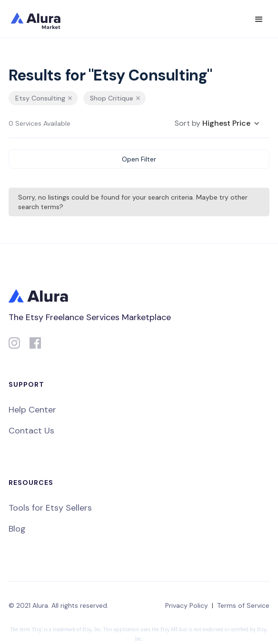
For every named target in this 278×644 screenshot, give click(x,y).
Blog (17, 529)
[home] (42, 19)
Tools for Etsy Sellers (50, 508)
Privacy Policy (187, 605)
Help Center (32, 410)
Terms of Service (243, 605)
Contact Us (31, 431)
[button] (259, 20)
